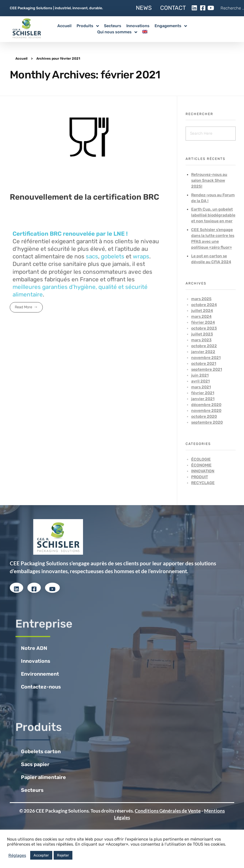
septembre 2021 (207, 369)
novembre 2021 (206, 358)
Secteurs (32, 790)
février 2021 (203, 393)
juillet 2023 (202, 334)
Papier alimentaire (43, 777)
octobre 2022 (204, 346)
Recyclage (203, 483)
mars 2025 (201, 299)
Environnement (40, 674)
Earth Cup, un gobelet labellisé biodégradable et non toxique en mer (213, 215)
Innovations (36, 661)
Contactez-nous (41, 687)
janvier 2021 (203, 399)
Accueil (21, 59)
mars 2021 (201, 387)
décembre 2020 (206, 405)
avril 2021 (200, 381)
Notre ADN (34, 648)
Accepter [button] (41, 855)
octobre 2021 (204, 364)
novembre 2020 (206, 411)
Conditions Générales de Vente (168, 811)
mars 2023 (201, 340)
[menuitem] (147, 32)
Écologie (201, 459)
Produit (200, 477)
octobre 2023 (204, 328)
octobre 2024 (204, 305)
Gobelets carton (41, 752)
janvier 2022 (203, 352)
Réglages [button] (17, 855)
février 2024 (203, 322)
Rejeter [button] (63, 855)
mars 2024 (201, 317)
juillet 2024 (202, 311)
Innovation (203, 471)
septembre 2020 (207, 422)
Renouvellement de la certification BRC (84, 197)
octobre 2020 (204, 417)
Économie (201, 465)
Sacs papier (35, 764)
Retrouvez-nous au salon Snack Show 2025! (209, 180)
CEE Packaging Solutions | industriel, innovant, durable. (56, 8)
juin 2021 (200, 375)
